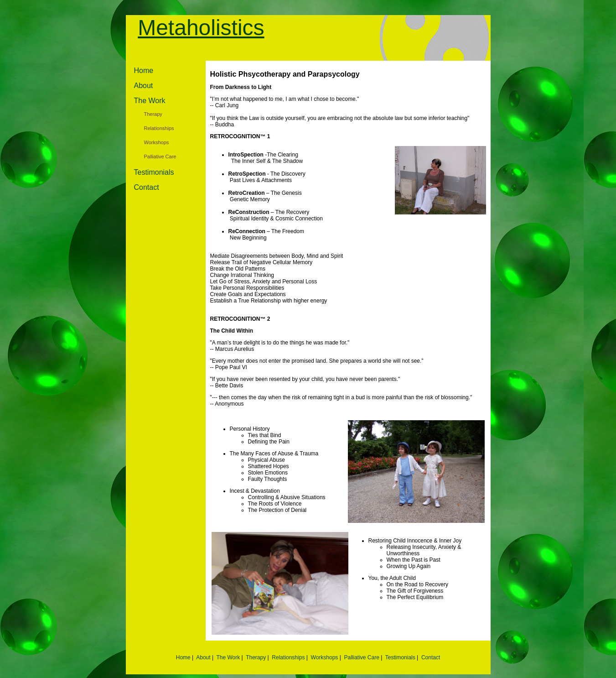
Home (144, 70)
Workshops (157, 142)
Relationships (159, 128)
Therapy (153, 114)
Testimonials (154, 172)
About (144, 86)
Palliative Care (160, 156)
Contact (147, 187)
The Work (150, 101)
